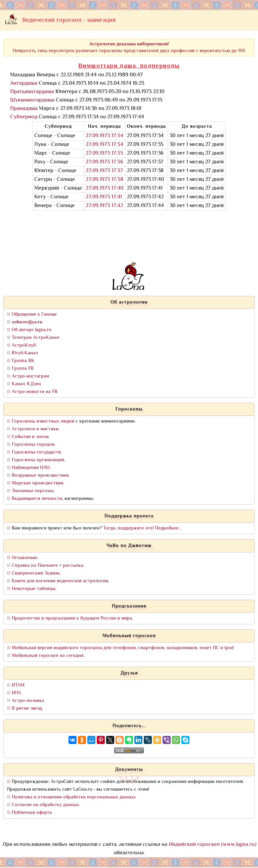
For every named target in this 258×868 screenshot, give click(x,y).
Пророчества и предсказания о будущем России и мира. (72, 618)
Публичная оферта (32, 813)
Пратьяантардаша (32, 92)
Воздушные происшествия (40, 476)
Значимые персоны (33, 491)
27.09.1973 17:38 (104, 180)
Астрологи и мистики (35, 429)
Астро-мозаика (28, 701)
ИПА (16, 693)
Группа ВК (23, 361)
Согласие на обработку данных (46, 805)
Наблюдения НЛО (31, 468)
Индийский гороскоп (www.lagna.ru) (212, 845)
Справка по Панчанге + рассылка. (48, 566)
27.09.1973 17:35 (104, 153)
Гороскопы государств (36, 452)
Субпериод (24, 117)
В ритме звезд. (27, 708)
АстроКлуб (24, 345)
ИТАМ (18, 685)
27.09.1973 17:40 (104, 188)
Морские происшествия (37, 483)
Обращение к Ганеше (34, 314)
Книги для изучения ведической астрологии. (60, 581)
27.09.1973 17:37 (104, 171)
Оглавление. (25, 558)
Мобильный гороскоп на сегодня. (48, 656)
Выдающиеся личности (37, 499)
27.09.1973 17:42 (104, 206)
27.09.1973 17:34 (104, 136)
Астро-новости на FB (35, 392)
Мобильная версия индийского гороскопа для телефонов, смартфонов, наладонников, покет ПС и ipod (123, 648)
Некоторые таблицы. (34, 589)
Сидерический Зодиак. (36, 573)
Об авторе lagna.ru (32, 330)
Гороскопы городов (33, 445)
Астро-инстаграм (30, 376)
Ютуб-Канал (25, 353)
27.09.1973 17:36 (104, 162)
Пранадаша (24, 109)
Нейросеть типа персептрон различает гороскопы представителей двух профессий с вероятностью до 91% (129, 48)
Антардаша (24, 84)
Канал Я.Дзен (26, 384)
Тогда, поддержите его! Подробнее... (142, 528)
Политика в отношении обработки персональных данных (74, 797)
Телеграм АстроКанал (36, 338)
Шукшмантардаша (32, 100)
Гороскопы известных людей (43, 421)
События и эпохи (30, 437)
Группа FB (23, 369)
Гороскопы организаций (38, 460)
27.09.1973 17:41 (104, 197)
